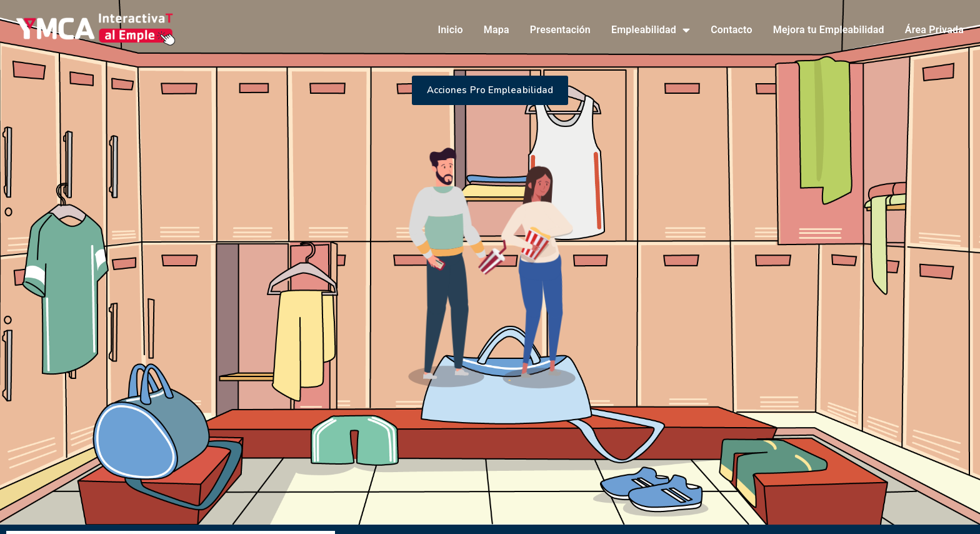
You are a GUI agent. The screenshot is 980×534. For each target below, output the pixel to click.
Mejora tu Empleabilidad (829, 30)
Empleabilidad (651, 30)
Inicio (450, 30)
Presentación (560, 30)
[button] (490, 90)
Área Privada (934, 30)
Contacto (732, 30)
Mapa (497, 30)
